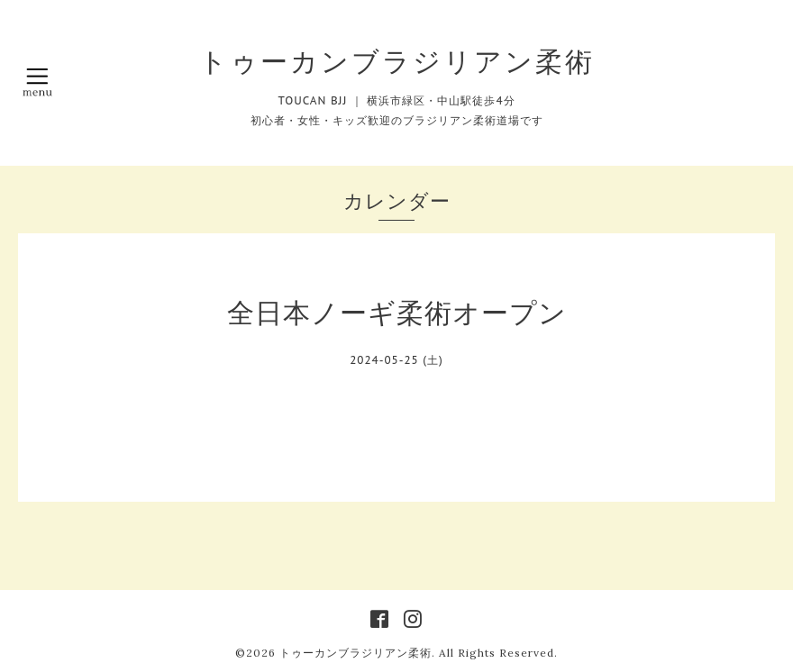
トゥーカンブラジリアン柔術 (397, 61)
